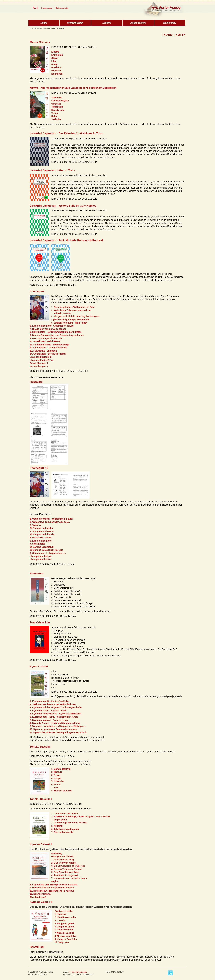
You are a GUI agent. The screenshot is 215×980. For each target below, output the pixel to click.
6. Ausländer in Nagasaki (65, 875)
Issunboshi (57, 74)
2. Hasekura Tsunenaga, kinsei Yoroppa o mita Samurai (81, 816)
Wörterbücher (75, 23)
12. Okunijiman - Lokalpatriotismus (48, 348)
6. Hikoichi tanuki (64, 930)
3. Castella (60, 920)
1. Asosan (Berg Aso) (63, 860)
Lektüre (107, 23)
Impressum (47, 8)
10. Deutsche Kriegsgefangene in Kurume (52, 891)
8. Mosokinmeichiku (65, 936)
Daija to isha (58, 110)
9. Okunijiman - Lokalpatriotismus (48, 553)
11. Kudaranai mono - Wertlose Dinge (50, 345)
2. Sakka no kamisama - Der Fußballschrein (53, 704)
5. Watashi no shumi (41, 538)
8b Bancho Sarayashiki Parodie (46, 550)
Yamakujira (57, 107)
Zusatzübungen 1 (39, 363)
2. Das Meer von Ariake (64, 863)
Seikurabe (57, 98)
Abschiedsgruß (38, 897)
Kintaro (55, 52)
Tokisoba (56, 119)
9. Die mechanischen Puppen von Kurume (52, 888)
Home (44, 23)
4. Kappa (56, 778)
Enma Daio (57, 55)
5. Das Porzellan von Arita (65, 872)
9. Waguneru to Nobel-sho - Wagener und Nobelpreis (58, 726)
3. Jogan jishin (59, 820)
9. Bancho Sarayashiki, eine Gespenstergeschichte (57, 335)
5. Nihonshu (58, 781)
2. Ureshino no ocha (65, 917)
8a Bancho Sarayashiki (42, 547)
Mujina (55, 881)
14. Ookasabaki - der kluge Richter (48, 354)
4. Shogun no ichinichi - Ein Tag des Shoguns (76, 316)
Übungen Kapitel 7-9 (41, 559)
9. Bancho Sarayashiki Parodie (46, 338)
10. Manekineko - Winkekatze (45, 341)
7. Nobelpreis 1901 (64, 933)
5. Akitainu (57, 826)
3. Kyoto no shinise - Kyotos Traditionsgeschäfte (56, 707)
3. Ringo (56, 775)
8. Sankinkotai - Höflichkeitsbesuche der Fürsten (56, 332)
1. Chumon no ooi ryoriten (65, 813)
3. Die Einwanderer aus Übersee (68, 866)
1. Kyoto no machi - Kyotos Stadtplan (50, 701)
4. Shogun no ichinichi (42, 531)
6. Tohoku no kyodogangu (65, 829)
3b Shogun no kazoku (41, 528)
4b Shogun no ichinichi (42, 534)
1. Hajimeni (60, 914)
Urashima (56, 67)
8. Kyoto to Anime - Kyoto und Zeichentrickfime (55, 723)
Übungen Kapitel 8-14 (41, 360)
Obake (55, 58)
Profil (35, 8)
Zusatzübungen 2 (39, 366)
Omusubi (56, 104)
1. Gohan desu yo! (61, 769)
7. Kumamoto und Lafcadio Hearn (69, 878)
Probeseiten (36, 382)
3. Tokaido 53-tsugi (61, 313)
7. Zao (55, 788)
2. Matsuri (57, 772)
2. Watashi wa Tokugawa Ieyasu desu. (71, 310)
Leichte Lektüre (58, 28)
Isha (54, 61)
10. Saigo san (62, 942)
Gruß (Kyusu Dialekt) (62, 856)
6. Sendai (56, 784)
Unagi (54, 64)
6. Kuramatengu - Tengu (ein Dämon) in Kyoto (54, 717)
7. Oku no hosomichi (62, 832)
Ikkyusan (56, 71)
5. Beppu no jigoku (65, 927)
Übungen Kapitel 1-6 (41, 357)
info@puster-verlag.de (78, 972)
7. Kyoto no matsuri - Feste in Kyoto (49, 720)
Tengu (55, 113)
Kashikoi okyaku (60, 101)
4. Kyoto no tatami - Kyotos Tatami (48, 711)
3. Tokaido (35, 525)
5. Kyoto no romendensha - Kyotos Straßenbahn (55, 714)
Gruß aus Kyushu (64, 911)
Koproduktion (138, 23)
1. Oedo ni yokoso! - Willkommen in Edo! (73, 307)
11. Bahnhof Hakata (40, 894)
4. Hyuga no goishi (64, 923)
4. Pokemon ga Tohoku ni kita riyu (69, 823)
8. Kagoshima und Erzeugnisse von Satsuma (54, 885)
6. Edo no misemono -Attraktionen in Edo (52, 326)
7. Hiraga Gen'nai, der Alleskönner (48, 329)
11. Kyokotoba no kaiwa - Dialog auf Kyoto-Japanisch (58, 732)
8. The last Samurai (62, 791)
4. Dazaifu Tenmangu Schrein (67, 869)
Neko (54, 116)
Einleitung (57, 853)
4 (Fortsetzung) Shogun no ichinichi (70, 320)
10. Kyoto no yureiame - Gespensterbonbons (54, 729)
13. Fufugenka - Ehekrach (43, 351)
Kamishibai (170, 23)
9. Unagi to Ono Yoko (66, 939)
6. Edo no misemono (41, 541)
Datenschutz (62, 8)
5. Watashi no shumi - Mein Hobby (69, 323)
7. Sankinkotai (37, 544)
